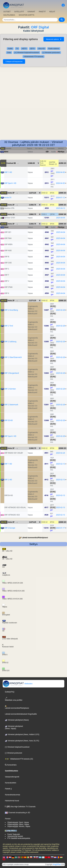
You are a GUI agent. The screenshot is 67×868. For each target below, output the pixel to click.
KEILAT (52, 12)
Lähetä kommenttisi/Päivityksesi (35, 538)
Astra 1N (11, 214)
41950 (61, 163)
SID (47, 152)
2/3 (65, 163)
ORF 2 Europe (10, 528)
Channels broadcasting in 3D (17, 813)
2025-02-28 (61, 310)
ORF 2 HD (8, 480)
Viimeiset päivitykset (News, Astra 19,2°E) (22, 741)
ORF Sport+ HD (10, 183)
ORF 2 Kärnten (10, 389)
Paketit (8, 789)
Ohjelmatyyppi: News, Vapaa (18, 824)
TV (17, 49)
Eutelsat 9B (11, 163)
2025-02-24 (60, 453)
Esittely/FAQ (10, 692)
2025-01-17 (60, 528)
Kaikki (10, 49)
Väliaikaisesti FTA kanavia (33, 57)
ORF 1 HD (8, 172)
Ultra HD (41, 49)
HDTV (24, 49)
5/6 (65, 214)
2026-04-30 (60, 172)
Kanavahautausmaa (12, 795)
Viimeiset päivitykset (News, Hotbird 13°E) (22, 734)
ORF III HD (9, 420)
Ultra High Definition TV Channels (20, 807)
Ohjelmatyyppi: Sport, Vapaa (18, 822)
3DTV (32, 49)
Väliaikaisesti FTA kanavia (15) (19, 759)
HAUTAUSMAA (9, 15)
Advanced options (54, 39)
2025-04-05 (61, 218)
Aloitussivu (18, 684)
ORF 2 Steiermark (11, 405)
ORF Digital (40, 27)
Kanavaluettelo (11, 783)
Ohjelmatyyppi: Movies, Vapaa (19, 826)
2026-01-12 (60, 198)
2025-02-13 (60, 464)
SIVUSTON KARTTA (26, 15)
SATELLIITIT (19, 12)
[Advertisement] (33, 105)
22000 (61, 193)
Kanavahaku (11, 765)
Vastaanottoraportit (12, 777)
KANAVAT (31, 12)
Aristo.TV (8, 198)
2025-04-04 (61, 232)
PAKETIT (42, 12)
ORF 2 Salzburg (10, 342)
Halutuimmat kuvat (12, 801)
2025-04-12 (61, 208)
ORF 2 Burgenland (12, 373)
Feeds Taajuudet (14, 834)
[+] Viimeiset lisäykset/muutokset (27, 53)
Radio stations (54, 49)
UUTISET (7, 12)
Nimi (6, 152)
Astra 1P (11, 193)
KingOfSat (57, 864)
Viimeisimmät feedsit (15, 836)
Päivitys (61, 152)
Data (9, 53)
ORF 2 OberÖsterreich (13, 357)
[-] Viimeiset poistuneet (51, 53)
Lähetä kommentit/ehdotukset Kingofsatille (21, 714)
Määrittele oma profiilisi (14, 699)
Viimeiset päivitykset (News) (17, 720)
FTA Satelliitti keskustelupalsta (19, 838)
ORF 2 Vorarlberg (11, 310)
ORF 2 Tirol (9, 326)
